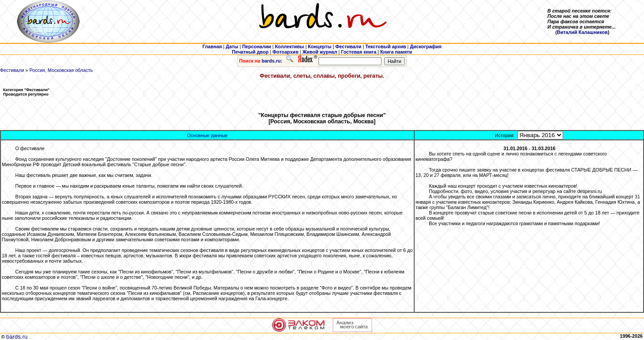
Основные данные (207, 135)
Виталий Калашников (582, 32)
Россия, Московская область (61, 70)
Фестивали (12, 70)
